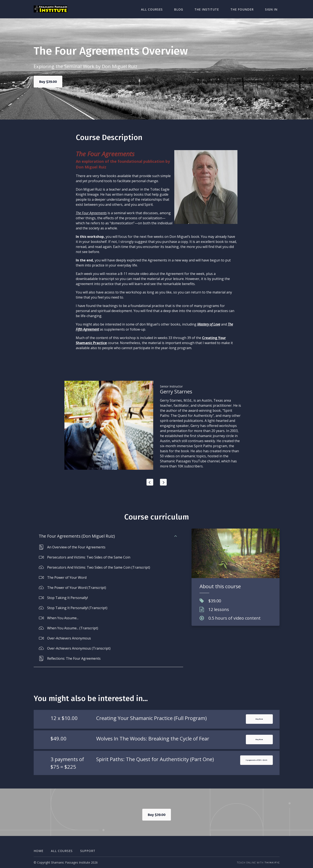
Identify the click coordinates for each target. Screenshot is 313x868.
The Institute (217, 9)
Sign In (273, 9)
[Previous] (150, 483)
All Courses (169, 9)
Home (39, 851)
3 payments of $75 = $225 (248, 769)
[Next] (163, 483)
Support (88, 851)
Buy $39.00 (49, 82)
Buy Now (259, 721)
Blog (192, 9)
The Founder (248, 9)
